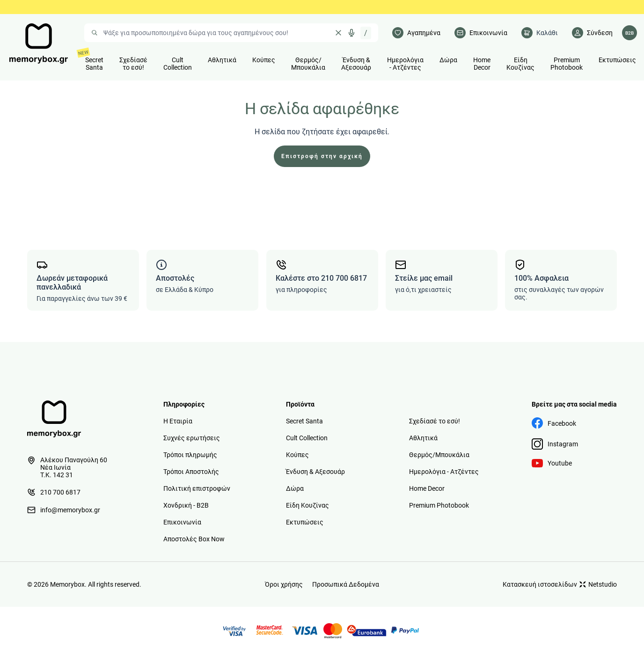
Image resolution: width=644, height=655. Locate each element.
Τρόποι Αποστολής (191, 472)
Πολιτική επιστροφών (197, 488)
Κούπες (297, 455)
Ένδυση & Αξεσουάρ (315, 472)
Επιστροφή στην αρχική (322, 156)
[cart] (540, 33)
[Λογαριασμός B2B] (629, 33)
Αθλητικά (423, 438)
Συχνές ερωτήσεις (192, 438)
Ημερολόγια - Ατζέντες (444, 472)
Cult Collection (307, 438)
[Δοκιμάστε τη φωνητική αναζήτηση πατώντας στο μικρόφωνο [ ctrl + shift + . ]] (351, 33)
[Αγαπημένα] (416, 33)
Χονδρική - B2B (186, 505)
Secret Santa (304, 421)
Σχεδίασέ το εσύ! (435, 421)
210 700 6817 (54, 492)
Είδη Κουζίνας (307, 505)
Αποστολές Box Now (194, 539)
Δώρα (295, 488)
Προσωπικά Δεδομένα (346, 584)
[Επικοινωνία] (481, 33)
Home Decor (427, 488)
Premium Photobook (439, 505)
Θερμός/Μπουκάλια (439, 455)
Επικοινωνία (182, 522)
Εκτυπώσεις (305, 522)
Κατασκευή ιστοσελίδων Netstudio (560, 584)
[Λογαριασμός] (592, 33)
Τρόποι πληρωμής (190, 455)
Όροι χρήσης (284, 584)
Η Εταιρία (178, 421)
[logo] (39, 44)
